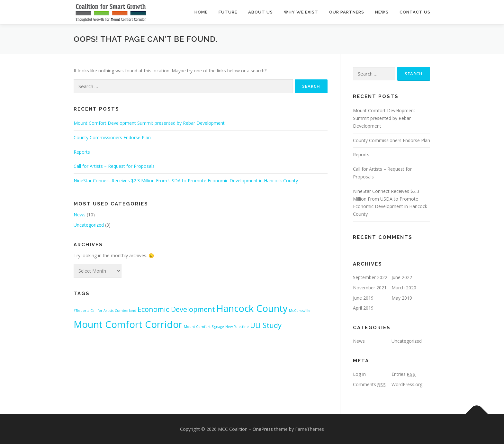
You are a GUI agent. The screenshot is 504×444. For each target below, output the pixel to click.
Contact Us (415, 12)
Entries (404, 374)
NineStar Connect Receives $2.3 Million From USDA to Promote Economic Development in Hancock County (186, 181)
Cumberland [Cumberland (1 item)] (126, 311)
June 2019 (363, 298)
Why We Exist (301, 12)
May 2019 (402, 298)
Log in (359, 374)
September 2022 (370, 277)
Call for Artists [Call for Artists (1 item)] (102, 311)
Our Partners (347, 12)
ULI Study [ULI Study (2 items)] (266, 325)
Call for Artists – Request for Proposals (114, 166)
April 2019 (363, 308)
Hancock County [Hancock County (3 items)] (252, 308)
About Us (261, 12)
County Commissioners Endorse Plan (112, 137)
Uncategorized (89, 225)
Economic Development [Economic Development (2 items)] (176, 309)
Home (201, 12)
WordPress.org (407, 384)
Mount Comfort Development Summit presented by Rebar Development (149, 123)
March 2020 (404, 288)
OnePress (263, 429)
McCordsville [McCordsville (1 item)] (300, 311)
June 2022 (402, 277)
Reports (82, 152)
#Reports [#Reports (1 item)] (81, 311)
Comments (369, 384)
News (382, 12)
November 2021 (370, 288)
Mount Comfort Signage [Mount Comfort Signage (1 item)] (204, 327)
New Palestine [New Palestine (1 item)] (237, 327)
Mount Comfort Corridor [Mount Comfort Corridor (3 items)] (128, 324)
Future (228, 12)
